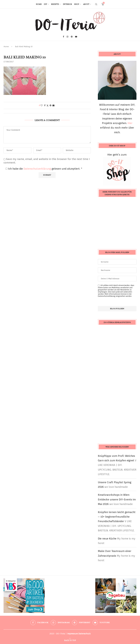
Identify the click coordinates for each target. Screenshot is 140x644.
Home (39, 4)
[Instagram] (67, 37)
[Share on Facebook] (45, 105)
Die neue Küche (107, 539)
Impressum (72, 634)
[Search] (96, 4)
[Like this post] (42, 105)
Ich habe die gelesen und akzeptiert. (44, 169)
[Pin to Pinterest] (50, 105)
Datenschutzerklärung (38, 169)
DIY (45, 4)
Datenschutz (84, 634)
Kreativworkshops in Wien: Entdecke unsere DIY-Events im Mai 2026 (117, 499)
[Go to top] (70, 640)
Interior (67, 4)
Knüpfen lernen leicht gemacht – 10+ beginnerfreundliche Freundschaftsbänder (117, 517)
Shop (77, 4)
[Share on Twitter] (48, 105)
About (86, 4)
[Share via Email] (53, 105)
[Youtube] (76, 37)
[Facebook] (63, 37)
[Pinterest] (72, 37)
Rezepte (55, 4)
